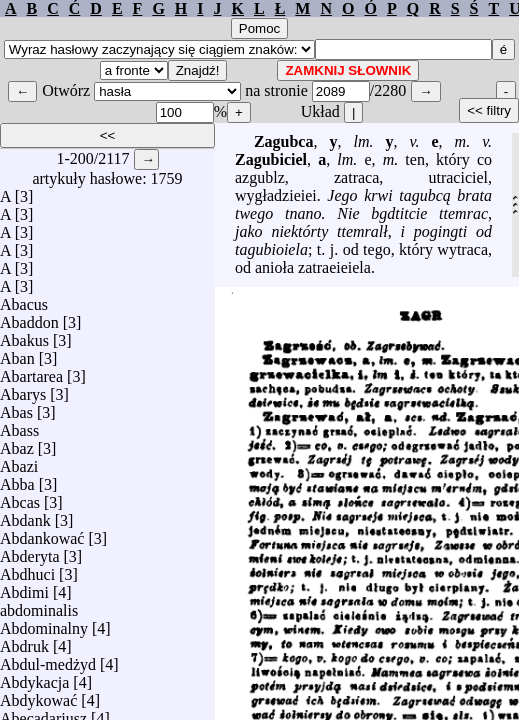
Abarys (23, 389)
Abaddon (29, 317)
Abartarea (31, 371)
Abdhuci (27, 569)
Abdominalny (44, 623)
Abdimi (24, 587)
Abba (17, 479)
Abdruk (24, 641)
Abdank (25, 515)
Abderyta (30, 551)
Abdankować (42, 533)
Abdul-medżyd (48, 659)
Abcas (20, 497)
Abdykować (38, 695)
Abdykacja (34, 677)
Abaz (17, 443)
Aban (17, 353)
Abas (16, 407)
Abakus (24, 335)
